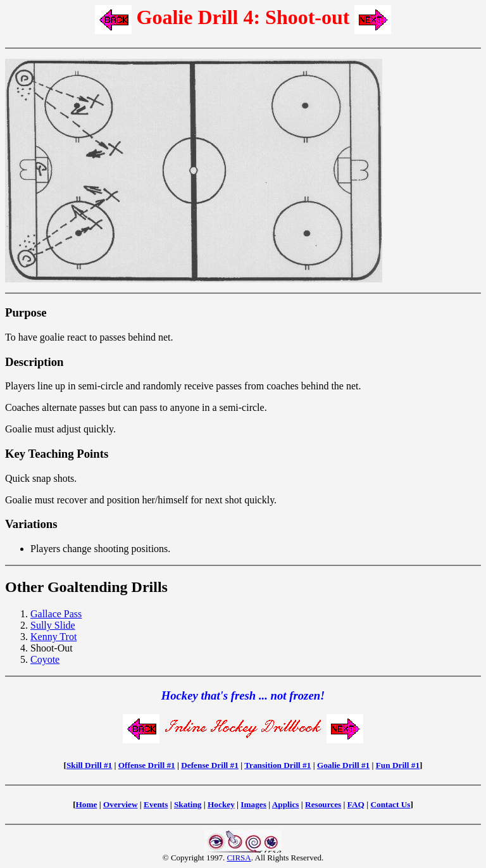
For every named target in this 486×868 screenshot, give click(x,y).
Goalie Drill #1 (343, 765)
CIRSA (239, 858)
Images (253, 804)
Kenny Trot (53, 637)
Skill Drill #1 (89, 765)
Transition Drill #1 (277, 765)
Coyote (45, 659)
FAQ (356, 804)
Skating (188, 804)
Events (156, 804)
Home (87, 804)
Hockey (221, 804)
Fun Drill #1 (398, 765)
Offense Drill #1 (147, 765)
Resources (323, 804)
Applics (286, 804)
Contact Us (390, 804)
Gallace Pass (56, 614)
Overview (121, 804)
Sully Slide (53, 625)
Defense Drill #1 (210, 765)
